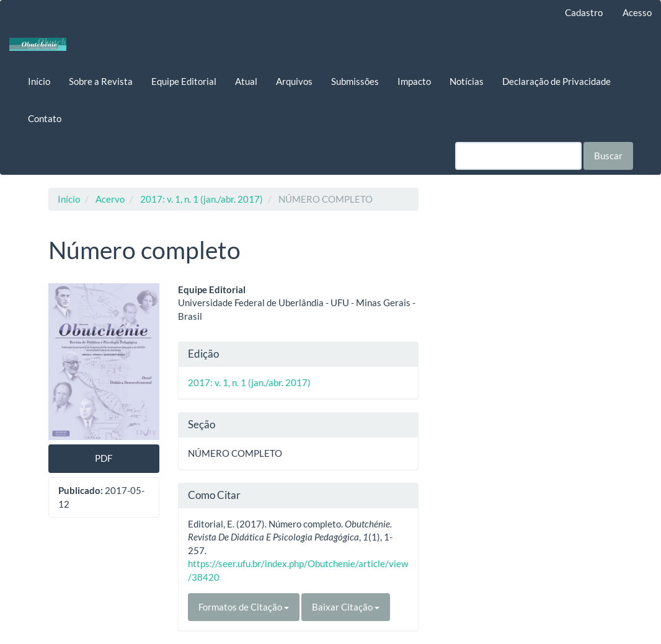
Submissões (355, 81)
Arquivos (294, 81)
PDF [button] (104, 458)
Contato (45, 118)
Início (39, 81)
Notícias (467, 81)
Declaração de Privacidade (557, 81)
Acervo (110, 199)
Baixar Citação (346, 607)
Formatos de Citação (244, 607)
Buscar (608, 156)
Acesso (637, 12)
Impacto (414, 81)
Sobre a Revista (101, 81)
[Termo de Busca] (518, 156)
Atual (246, 81)
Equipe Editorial (184, 81)
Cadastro (584, 12)
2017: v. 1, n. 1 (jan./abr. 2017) (202, 199)
